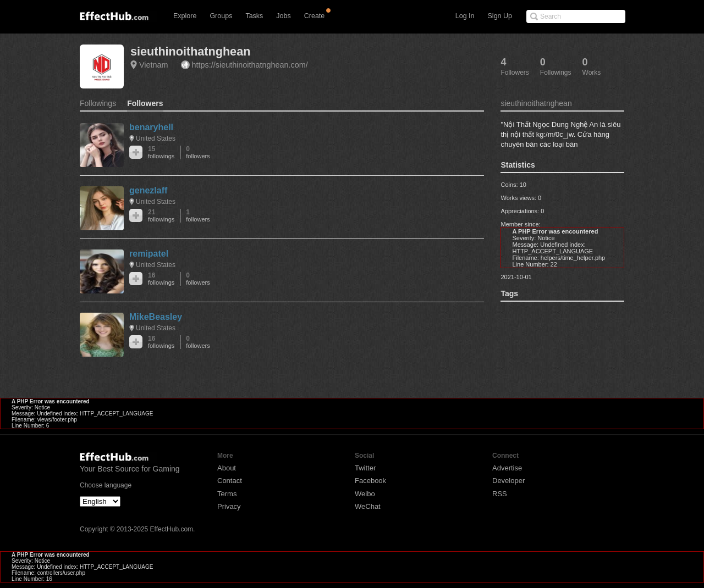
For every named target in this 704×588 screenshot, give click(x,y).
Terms (227, 494)
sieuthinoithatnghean (190, 51)
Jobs (283, 16)
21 (161, 216)
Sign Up (500, 16)
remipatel (149, 254)
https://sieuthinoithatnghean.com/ (250, 65)
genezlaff (148, 190)
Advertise (507, 468)
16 (161, 279)
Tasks (254, 16)
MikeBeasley (156, 317)
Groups (221, 16)
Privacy (229, 506)
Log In (465, 16)
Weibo (365, 494)
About (227, 468)
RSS (500, 494)
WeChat (368, 506)
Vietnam (154, 65)
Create (315, 16)
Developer (508, 481)
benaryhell (151, 127)
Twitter (365, 468)
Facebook (370, 481)
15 (161, 152)
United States (156, 138)
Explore (185, 16)
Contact (230, 481)
